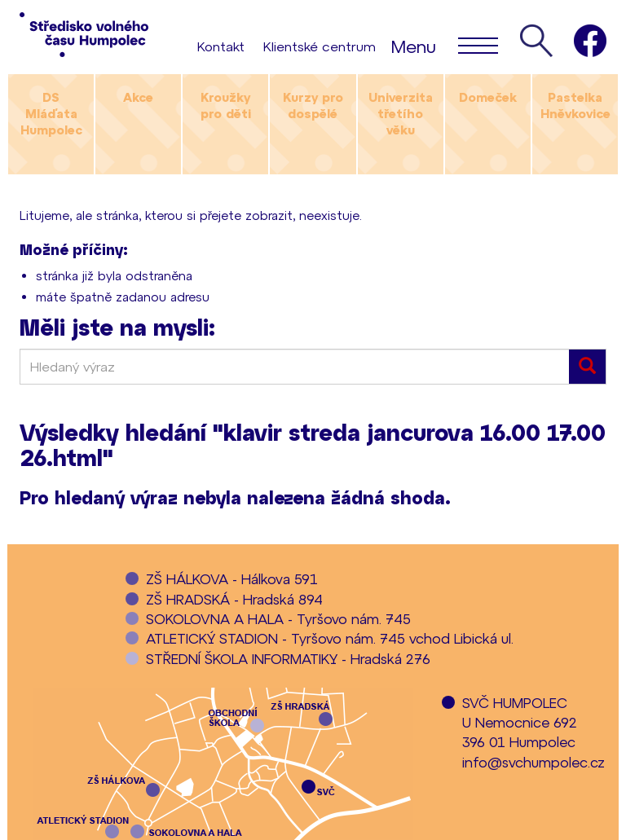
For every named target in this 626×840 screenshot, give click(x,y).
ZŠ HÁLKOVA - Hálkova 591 (232, 578)
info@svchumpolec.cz (533, 762)
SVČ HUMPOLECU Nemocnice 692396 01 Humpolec (520, 722)
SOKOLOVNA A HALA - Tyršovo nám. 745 (278, 618)
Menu (445, 45)
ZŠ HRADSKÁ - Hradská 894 (234, 599)
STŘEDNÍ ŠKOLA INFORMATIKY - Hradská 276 (288, 658)
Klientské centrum (320, 46)
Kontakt (221, 46)
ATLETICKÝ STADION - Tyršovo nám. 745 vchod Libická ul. (330, 638)
